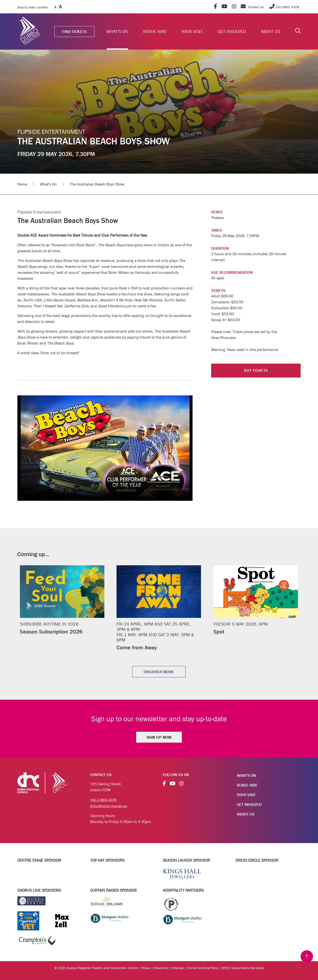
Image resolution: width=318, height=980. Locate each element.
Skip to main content (33, 7)
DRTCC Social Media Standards (245, 967)
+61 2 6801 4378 (105, 799)
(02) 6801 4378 (284, 7)
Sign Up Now (159, 737)
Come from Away (139, 647)
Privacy (142, 967)
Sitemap (176, 967)
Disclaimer (159, 967)
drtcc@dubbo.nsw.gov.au (111, 805)
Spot (219, 631)
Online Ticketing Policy (202, 967)
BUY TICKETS (256, 371)
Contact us (252, 7)
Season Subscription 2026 (54, 631)
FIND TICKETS (74, 32)
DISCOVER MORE (159, 672)
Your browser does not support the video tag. (105, 448)
